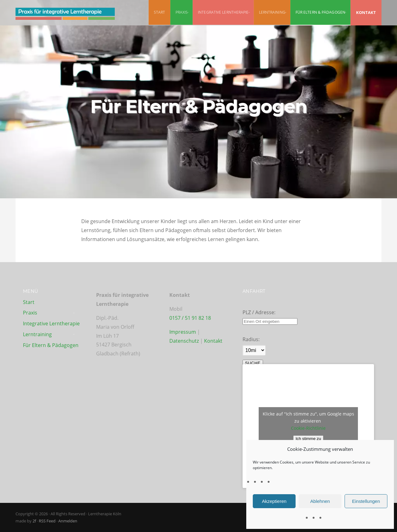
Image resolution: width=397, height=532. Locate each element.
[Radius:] (254, 350)
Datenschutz (185, 341)
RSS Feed (47, 521)
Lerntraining (272, 12)
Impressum (183, 332)
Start (160, 12)
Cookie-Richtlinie (308, 428)
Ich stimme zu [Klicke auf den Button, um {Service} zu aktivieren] (308, 439)
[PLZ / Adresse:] (270, 321)
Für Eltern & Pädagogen (320, 12)
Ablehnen (320, 501)
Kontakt (213, 341)
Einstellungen (366, 501)
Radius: (251, 339)
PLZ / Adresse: (259, 312)
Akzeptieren (274, 501)
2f (34, 521)
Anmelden (68, 521)
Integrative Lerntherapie (223, 12)
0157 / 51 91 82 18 (190, 318)
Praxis (182, 12)
